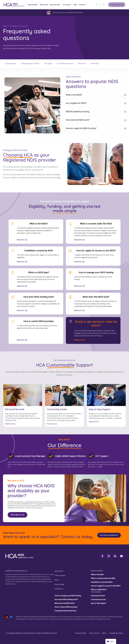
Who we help (44, 5)
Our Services (67, 5)
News (75, 5)
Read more (10, 424)
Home (5, 26)
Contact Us (82, 5)
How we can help (55, 5)
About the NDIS (33, 5)
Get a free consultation (109, 535)
